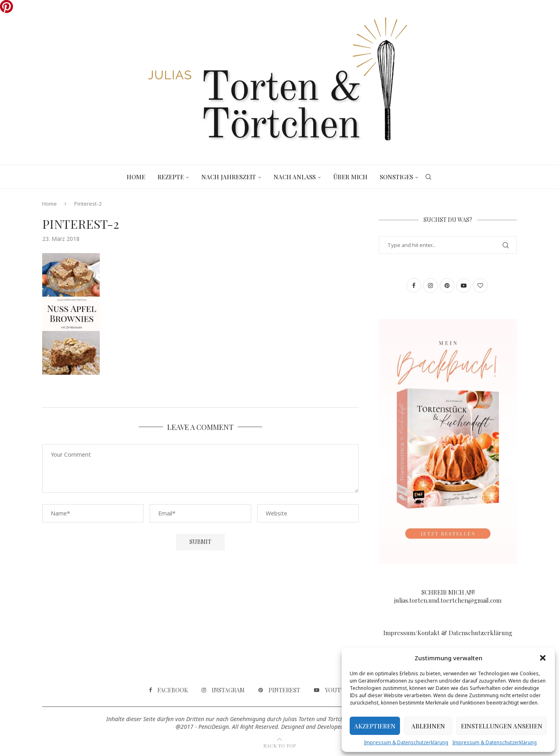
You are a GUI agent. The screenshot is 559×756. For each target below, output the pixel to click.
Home (136, 177)
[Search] (428, 177)
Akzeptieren (375, 726)
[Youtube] (333, 690)
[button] (543, 658)
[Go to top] (279, 745)
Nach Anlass (295, 177)
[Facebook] (168, 690)
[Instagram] (223, 690)
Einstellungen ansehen (502, 726)
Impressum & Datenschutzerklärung (406, 742)
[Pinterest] (279, 690)
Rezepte (171, 177)
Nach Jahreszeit (229, 177)
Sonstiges (396, 177)
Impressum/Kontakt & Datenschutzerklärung (448, 633)
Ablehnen (428, 726)
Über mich (350, 177)
